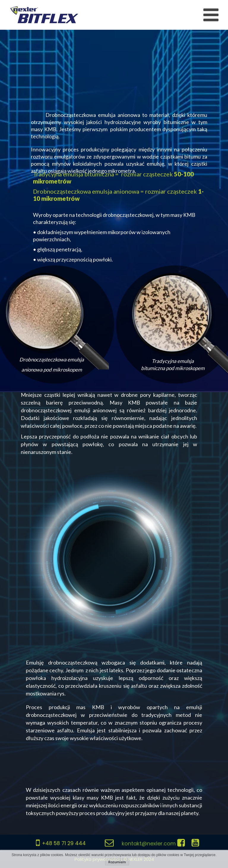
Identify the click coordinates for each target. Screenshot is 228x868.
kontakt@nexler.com (149, 843)
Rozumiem (117, 862)
